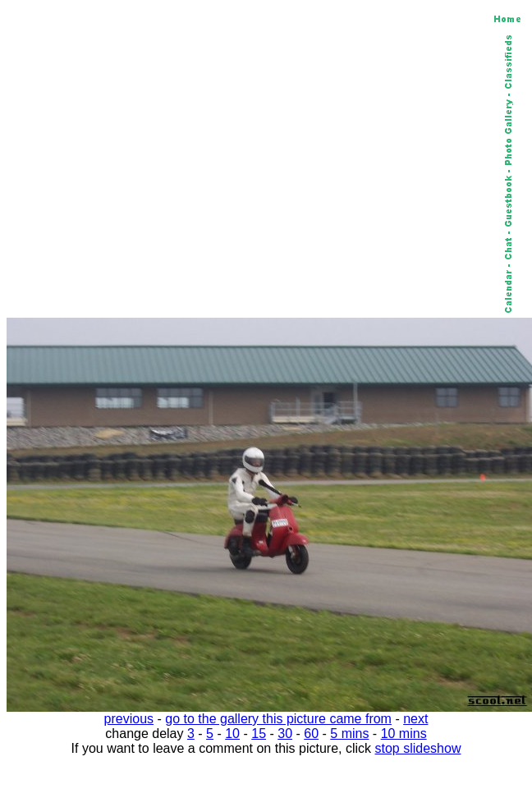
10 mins (404, 734)
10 (232, 734)
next (415, 719)
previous (129, 719)
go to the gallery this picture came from (278, 719)
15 (259, 734)
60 (311, 734)
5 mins (349, 734)
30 (285, 734)
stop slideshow (418, 748)
